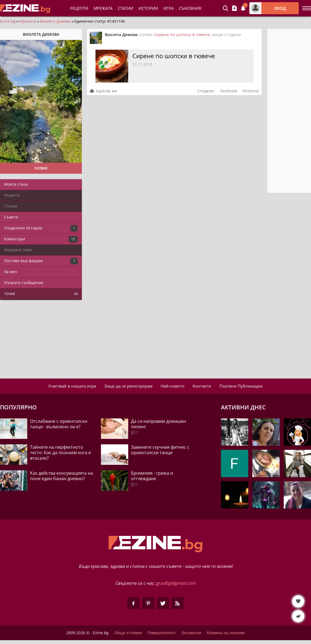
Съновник (190, 8)
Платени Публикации (241, 386)
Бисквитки (192, 633)
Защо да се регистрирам (128, 386)
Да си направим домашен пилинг (159, 424)
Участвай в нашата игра (72, 386)
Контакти (202, 386)
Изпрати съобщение (24, 283)
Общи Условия (128, 633)
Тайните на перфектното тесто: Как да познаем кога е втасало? (60, 453)
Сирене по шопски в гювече (182, 34)
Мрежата (28, 21)
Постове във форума (41, 261)
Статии (125, 8)
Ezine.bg (8, 21)
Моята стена (16, 184)
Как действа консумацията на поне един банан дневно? (62, 476)
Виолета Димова (55, 21)
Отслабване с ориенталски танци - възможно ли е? (59, 424)
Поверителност (162, 633)
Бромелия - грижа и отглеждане (152, 476)
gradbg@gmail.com (176, 583)
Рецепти (79, 8)
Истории (148, 8)
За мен (11, 272)
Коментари (41, 239)
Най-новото (173, 386)
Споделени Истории (41, 228)
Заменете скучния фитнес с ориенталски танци (160, 450)
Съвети (11, 217)
